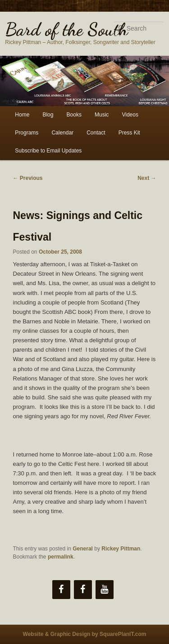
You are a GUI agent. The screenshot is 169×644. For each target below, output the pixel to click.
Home (22, 115)
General (83, 549)
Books (74, 115)
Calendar (62, 133)
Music (102, 115)
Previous (28, 178)
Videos (130, 115)
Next (147, 178)
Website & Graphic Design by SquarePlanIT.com (85, 634)
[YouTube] (105, 590)
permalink (61, 557)
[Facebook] (61, 590)
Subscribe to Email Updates (48, 151)
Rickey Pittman (121, 549)
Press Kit (129, 133)
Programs (27, 133)
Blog (48, 115)
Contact (96, 133)
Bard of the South (66, 29)
